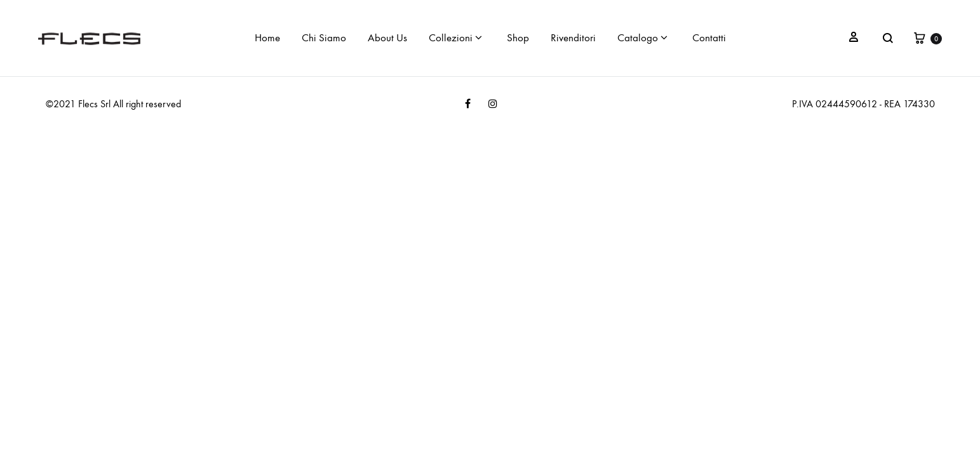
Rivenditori (573, 38)
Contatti (709, 38)
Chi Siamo (324, 38)
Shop (518, 38)
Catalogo (642, 38)
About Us (387, 38)
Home (267, 38)
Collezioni (455, 38)
